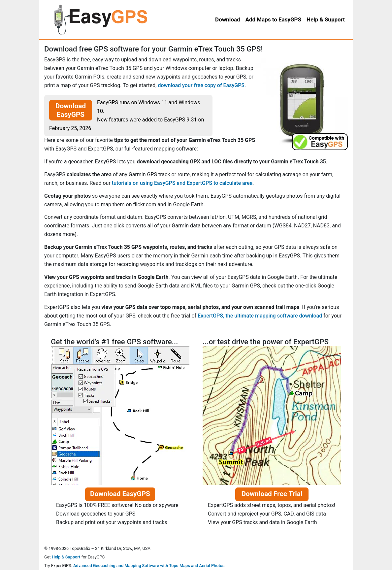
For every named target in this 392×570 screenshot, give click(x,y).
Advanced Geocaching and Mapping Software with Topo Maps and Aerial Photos (149, 566)
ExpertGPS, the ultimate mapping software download (260, 316)
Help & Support (66, 557)
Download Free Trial (272, 494)
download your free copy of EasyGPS (201, 85)
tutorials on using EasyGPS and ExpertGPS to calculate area (182, 183)
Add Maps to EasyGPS (273, 19)
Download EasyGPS (71, 110)
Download (228, 19)
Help (326, 19)
